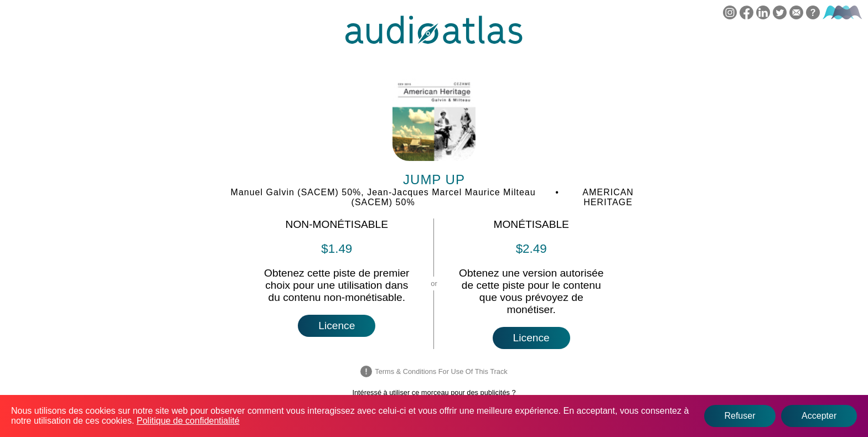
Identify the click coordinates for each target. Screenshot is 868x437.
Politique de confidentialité (188, 421)
